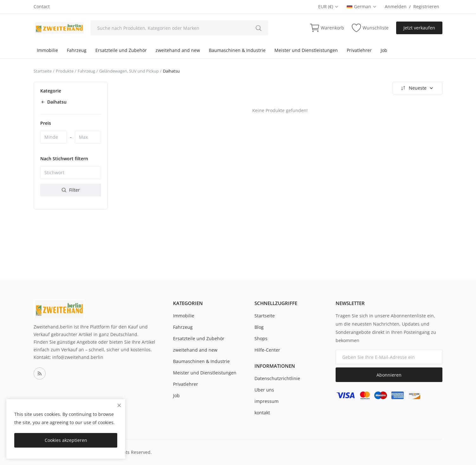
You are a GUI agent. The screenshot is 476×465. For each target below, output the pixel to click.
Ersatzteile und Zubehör (121, 50)
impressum (267, 401)
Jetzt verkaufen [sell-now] (419, 28)
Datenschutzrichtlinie (277, 378)
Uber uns (264, 390)
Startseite (43, 71)
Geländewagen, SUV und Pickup (129, 71)
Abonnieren (389, 375)
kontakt (262, 413)
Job (384, 50)
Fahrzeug (77, 50)
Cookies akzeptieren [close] (66, 440)
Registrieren (426, 6)
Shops (261, 338)
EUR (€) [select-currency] (328, 6)
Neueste (417, 88)
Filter (71, 190)
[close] (119, 405)
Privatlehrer (359, 50)
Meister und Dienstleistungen (306, 50)
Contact (42, 6)
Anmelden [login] (396, 6)
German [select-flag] (362, 6)
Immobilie (47, 50)
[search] (259, 28)
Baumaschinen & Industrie (237, 50)
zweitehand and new (178, 50)
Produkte (65, 71)
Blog (259, 327)
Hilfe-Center (267, 350)
